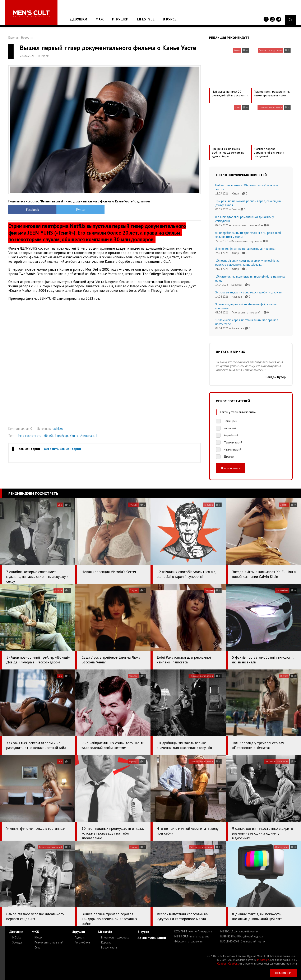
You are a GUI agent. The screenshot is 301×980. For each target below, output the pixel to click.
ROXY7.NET (193, 931)
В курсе (170, 19)
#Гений (48, 436)
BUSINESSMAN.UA (242, 936)
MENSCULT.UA (239, 931)
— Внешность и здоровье (114, 938)
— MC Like (15, 938)
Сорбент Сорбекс (228, 964)
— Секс (36, 948)
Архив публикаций (152, 938)
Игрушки (120, 19)
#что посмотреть (30, 436)
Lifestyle (146, 19)
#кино (74, 436)
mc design (263, 960)
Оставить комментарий (62, 449)
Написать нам (283, 973)
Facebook (33, 210)
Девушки (79, 19)
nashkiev (57, 429)
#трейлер (61, 436)
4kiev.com (189, 941)
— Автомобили (81, 943)
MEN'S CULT (192, 936)
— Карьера (105, 943)
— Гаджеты (78, 938)
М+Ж (100, 19)
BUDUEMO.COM (243, 941)
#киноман (87, 436)
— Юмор (37, 938)
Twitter (81, 210)
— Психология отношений (47, 943)
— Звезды (16, 943)
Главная (13, 37)
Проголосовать (231, 468)
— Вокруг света (108, 948)
